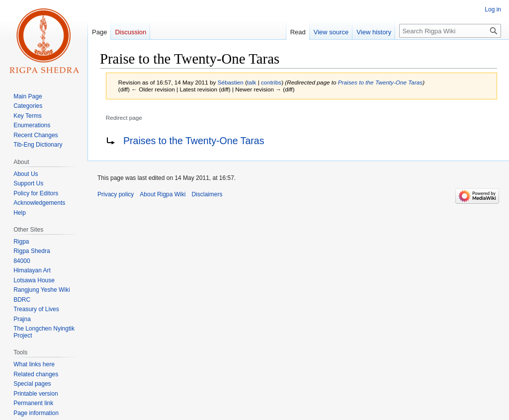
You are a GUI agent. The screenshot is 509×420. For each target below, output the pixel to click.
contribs (271, 82)
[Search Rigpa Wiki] (450, 31)
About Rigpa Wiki (163, 194)
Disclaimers (207, 194)
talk (252, 82)
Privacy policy (116, 194)
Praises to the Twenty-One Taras (380, 82)
